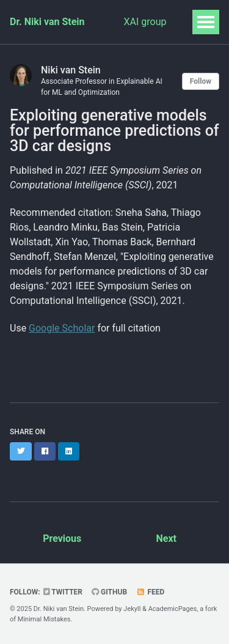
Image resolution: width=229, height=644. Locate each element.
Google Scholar (62, 328)
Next (166, 539)
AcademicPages (173, 609)
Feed (150, 592)
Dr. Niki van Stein (47, 22)
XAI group (145, 22)
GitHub (109, 592)
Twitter (63, 592)
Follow (201, 81)
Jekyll (132, 609)
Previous (62, 539)
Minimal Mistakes (44, 619)
